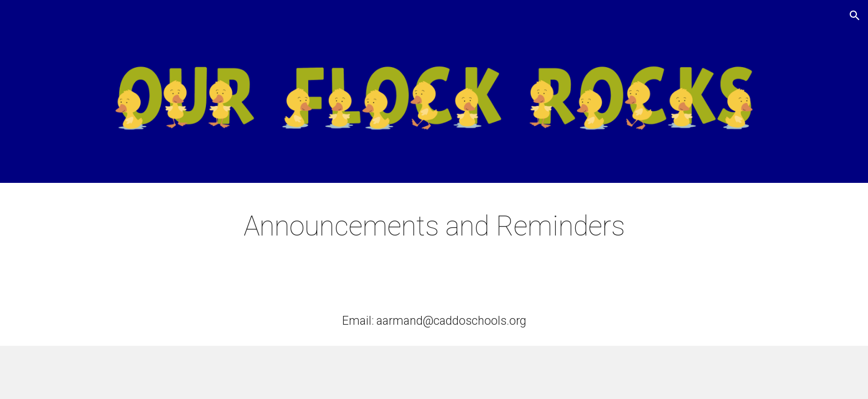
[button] (855, 16)
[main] (434, 227)
